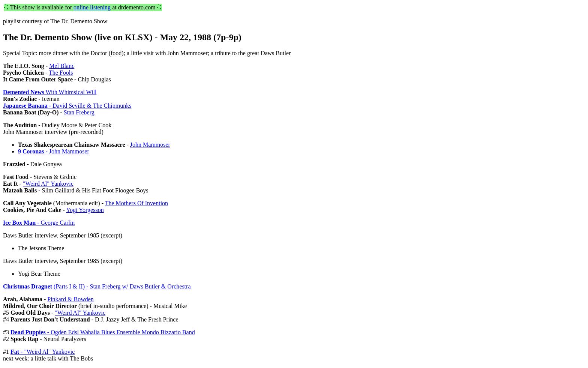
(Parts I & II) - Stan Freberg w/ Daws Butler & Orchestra (97, 286)
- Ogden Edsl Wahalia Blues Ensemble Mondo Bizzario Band (103, 332)
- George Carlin (39, 223)
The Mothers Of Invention (136, 203)
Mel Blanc (62, 66)
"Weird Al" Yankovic (48, 184)
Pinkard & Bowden (70, 299)
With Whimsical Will (50, 92)
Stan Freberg (79, 112)
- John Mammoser (54, 151)
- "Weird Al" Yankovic (43, 352)
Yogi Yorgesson (85, 210)
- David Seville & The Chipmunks (67, 106)
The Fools (61, 73)
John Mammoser (150, 145)
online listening (92, 7)
